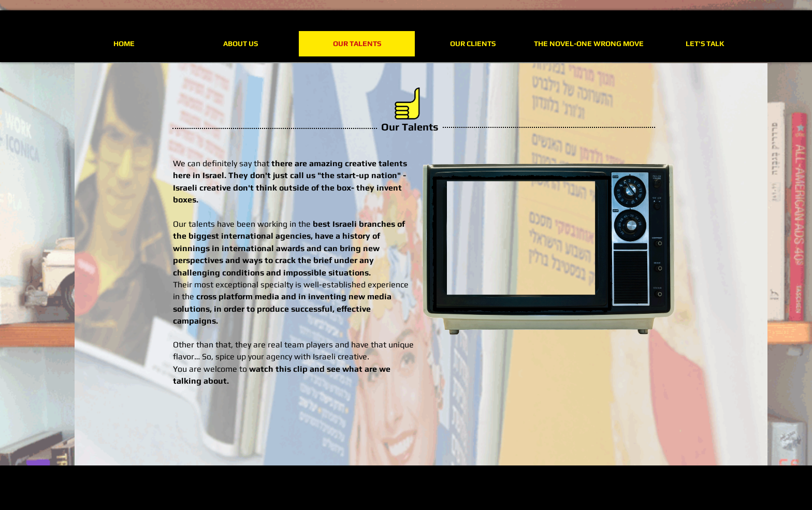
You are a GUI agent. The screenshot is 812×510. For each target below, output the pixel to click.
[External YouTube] (522, 244)
